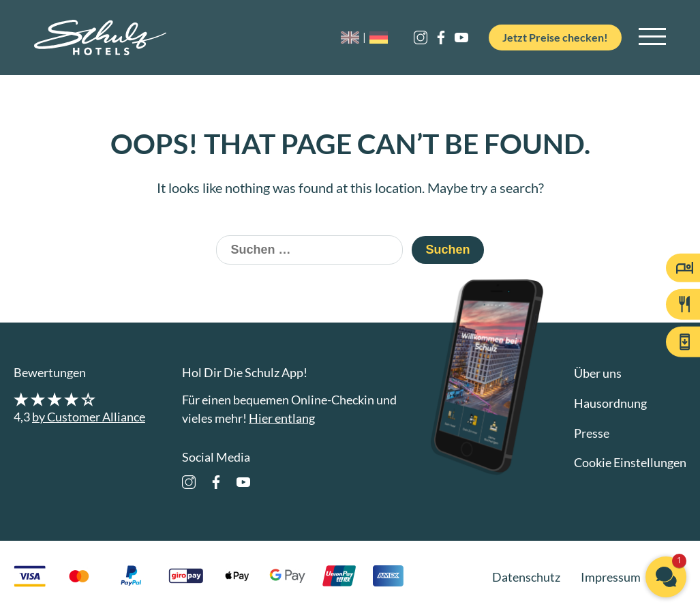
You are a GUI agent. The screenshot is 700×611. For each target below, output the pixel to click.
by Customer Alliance (89, 417)
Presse (592, 433)
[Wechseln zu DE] (368, 38)
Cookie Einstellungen (630, 462)
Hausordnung (610, 403)
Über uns (598, 373)
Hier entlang (282, 418)
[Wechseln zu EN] (345, 38)
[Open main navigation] (652, 38)
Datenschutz (526, 577)
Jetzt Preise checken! (550, 38)
